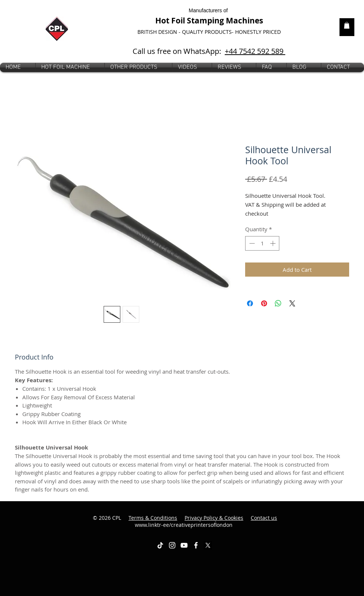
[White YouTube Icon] (184, 545)
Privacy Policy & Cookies (214, 518)
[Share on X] (292, 303)
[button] (138, 67)
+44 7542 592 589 (255, 51)
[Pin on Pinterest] (264, 303)
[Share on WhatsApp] (278, 303)
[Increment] (274, 243)
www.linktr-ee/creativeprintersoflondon (206, 521)
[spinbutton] (262, 243)
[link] (347, 25)
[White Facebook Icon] (196, 545)
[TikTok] (160, 545)
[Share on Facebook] (250, 303)
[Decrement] (251, 243)
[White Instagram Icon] (172, 545)
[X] (208, 545)
